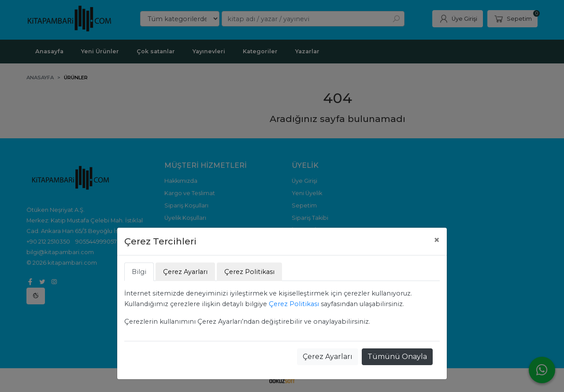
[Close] (437, 240)
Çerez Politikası (294, 304)
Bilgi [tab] (139, 272)
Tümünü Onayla (397, 357)
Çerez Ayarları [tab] (185, 272)
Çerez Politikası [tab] (249, 272)
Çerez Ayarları (328, 357)
